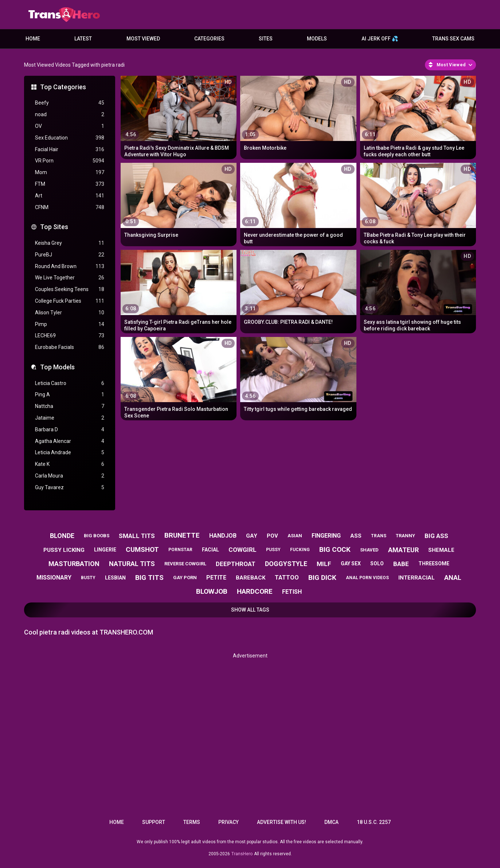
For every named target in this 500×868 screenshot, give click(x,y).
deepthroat (236, 564)
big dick (322, 578)
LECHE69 (70, 336)
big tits (149, 578)
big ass (436, 536)
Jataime (70, 418)
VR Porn (70, 161)
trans (379, 536)
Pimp (70, 324)
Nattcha (70, 406)
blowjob (212, 591)
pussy (273, 550)
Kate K (70, 464)
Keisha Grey (70, 243)
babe (401, 564)
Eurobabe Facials (70, 347)
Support (154, 822)
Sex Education (70, 138)
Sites (266, 39)
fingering (326, 536)
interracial (417, 578)
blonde (62, 536)
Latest (83, 39)
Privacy (228, 822)
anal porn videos (367, 578)
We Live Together (70, 278)
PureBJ (70, 255)
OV (70, 126)
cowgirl (243, 550)
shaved (369, 550)
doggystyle (286, 564)
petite (216, 578)
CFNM (70, 207)
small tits (137, 536)
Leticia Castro (70, 383)
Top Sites (54, 227)
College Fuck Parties (70, 301)
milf (324, 564)
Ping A (70, 395)
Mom (70, 172)
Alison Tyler (70, 313)
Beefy (70, 103)
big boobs (97, 536)
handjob (223, 536)
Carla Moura (70, 476)
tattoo (287, 578)
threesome (434, 563)
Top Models (57, 367)
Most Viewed (143, 39)
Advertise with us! (282, 822)
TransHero (242, 854)
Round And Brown (70, 266)
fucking (300, 550)
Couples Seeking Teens (70, 289)
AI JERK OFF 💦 (380, 39)
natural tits (132, 564)
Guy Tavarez (70, 488)
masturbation (74, 564)
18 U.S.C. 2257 (374, 822)
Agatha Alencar (70, 441)
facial (210, 550)
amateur (403, 550)
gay (252, 536)
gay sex (351, 563)
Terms (192, 822)
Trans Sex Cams (453, 39)
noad (70, 115)
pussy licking (64, 550)
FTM (70, 184)
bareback (251, 578)
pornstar (180, 550)
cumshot (142, 549)
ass (356, 536)
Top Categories (63, 87)
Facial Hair (70, 150)
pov (272, 536)
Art (70, 196)
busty (88, 578)
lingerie (105, 550)
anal (453, 578)
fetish (292, 592)
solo (377, 563)
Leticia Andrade (70, 453)
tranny (405, 536)
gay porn (185, 578)
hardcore (255, 591)
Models (317, 39)
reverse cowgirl (185, 564)
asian (295, 536)
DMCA (331, 822)
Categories (209, 39)
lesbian (115, 578)
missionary (54, 578)
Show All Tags (250, 610)
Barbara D (70, 430)
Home (33, 39)
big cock (335, 549)
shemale (441, 550)
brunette (182, 535)
